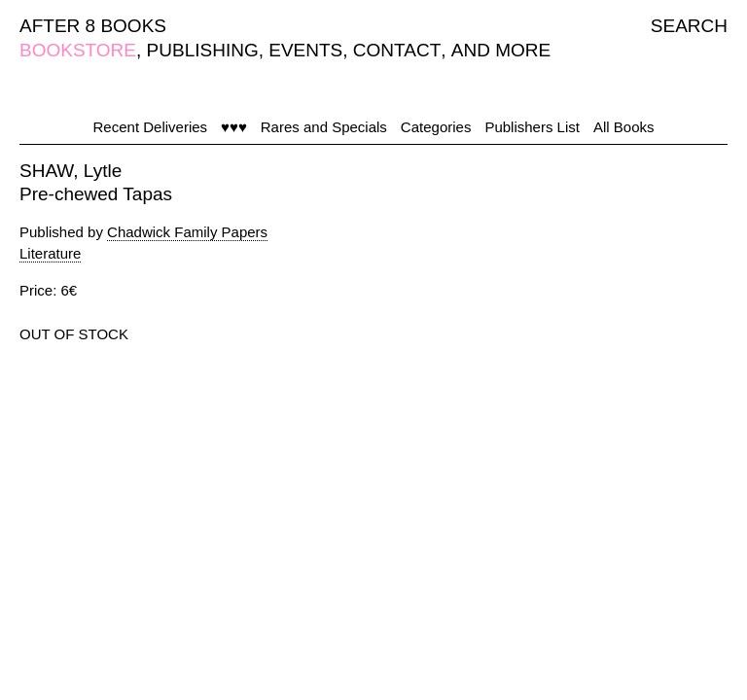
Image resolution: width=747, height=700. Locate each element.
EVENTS (305, 50)
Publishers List (532, 127)
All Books (624, 127)
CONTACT (397, 50)
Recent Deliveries (151, 127)
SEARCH (689, 26)
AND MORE (501, 50)
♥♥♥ (234, 127)
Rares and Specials (324, 127)
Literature (50, 253)
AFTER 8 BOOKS (93, 26)
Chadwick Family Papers (187, 232)
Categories (436, 127)
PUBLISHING (203, 50)
